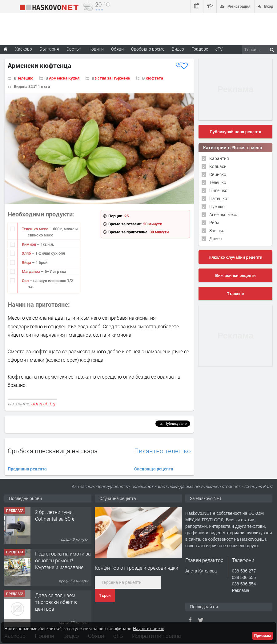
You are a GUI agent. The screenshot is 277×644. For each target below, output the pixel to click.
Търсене (236, 294)
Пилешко (218, 190)
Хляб (27, 253)
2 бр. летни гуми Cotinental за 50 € (55, 515)
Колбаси (218, 166)
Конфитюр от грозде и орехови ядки (136, 568)
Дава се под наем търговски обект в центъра (56, 602)
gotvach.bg (43, 404)
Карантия (219, 158)
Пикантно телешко (163, 451)
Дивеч (215, 238)
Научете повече (149, 628)
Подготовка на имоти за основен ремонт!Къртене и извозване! (63, 560)
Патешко (218, 198)
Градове (200, 49)
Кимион (29, 244)
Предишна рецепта (27, 469)
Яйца (27, 262)
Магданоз (31, 271)
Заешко (217, 230)
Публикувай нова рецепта (235, 132)
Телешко (25, 78)
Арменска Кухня (64, 78)
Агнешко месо (223, 214)
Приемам (263, 636)
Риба (214, 222)
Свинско (218, 174)
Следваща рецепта (154, 469)
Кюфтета (154, 78)
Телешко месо (36, 229)
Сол (26, 281)
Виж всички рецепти (235, 275)
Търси (105, 596)
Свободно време (148, 49)
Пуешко (217, 206)
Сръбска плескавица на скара (53, 451)
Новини (96, 49)
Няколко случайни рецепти (235, 257)
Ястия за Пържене (112, 78)
